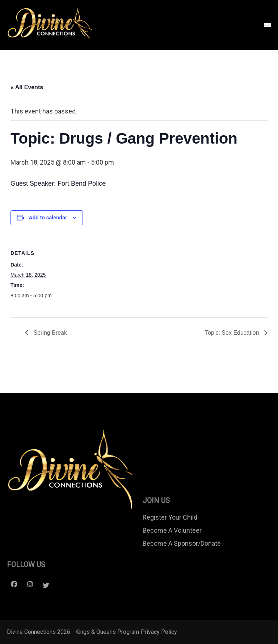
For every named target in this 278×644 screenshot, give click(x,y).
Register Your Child (170, 517)
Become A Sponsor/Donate (182, 543)
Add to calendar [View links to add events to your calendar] (48, 218)
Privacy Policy (159, 632)
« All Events (27, 87)
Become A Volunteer (172, 530)
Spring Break (49, 333)
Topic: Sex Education (233, 333)
